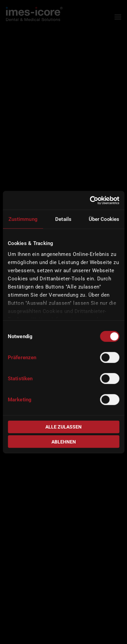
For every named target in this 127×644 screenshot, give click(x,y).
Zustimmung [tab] (23, 219)
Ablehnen (64, 441)
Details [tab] (63, 219)
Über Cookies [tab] (104, 219)
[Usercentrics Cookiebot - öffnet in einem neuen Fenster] (90, 200)
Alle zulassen (63, 427)
